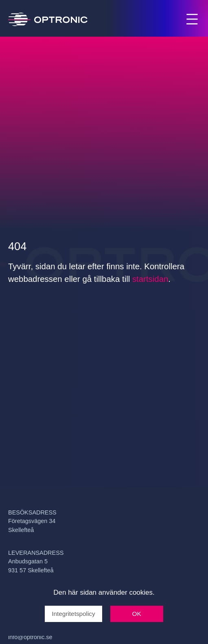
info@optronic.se (30, 637)
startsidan (150, 279)
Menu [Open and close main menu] (193, 20)
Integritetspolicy (73, 614)
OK (137, 614)
